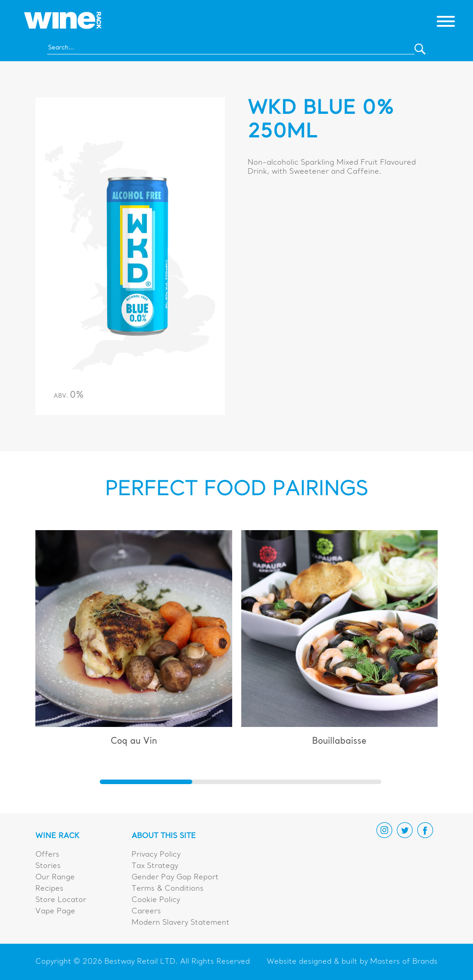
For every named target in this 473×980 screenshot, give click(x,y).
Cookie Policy (156, 900)
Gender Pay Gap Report (175, 878)
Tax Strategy (155, 866)
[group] (134, 642)
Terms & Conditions (168, 889)
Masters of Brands (404, 962)
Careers (146, 912)
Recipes (49, 889)
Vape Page (55, 912)
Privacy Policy (156, 855)
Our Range (55, 878)
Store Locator (61, 900)
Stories (48, 866)
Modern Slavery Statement (180, 923)
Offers (47, 855)
